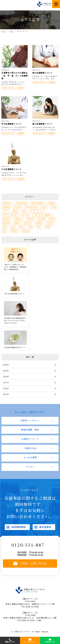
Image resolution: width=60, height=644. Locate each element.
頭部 (24, 211)
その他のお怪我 (31, 207)
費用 (31, 226)
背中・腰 (25, 215)
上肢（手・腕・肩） (10, 215)
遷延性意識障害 (38, 203)
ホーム (3, 31)
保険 (4, 226)
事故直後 (6, 219)
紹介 (4, 230)
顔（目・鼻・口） (37, 211)
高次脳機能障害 (21, 203)
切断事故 (6, 207)
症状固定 (26, 230)
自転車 (54, 207)
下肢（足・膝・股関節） (42, 215)
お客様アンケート (30, 440)
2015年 (6, 388)
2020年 (6, 364)
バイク (5, 211)
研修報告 (14, 230)
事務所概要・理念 (30, 430)
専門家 (48, 226)
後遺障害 (42, 219)
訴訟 (13, 226)
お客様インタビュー (30, 421)
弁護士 (22, 226)
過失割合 (30, 219)
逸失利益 (27, 223)
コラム (11, 31)
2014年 (6, 394)
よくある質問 (30, 459)
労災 (39, 226)
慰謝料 (17, 223)
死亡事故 (17, 207)
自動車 (15, 211)
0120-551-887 (29, 548)
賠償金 (52, 219)
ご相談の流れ (30, 450)
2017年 (6, 382)
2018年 (6, 376)
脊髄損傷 (51, 203)
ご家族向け (18, 219)
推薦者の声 (7, 203)
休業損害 (39, 223)
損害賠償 (6, 223)
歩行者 (44, 207)
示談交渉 (50, 223)
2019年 (6, 370)
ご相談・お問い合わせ (30, 566)
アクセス (30, 469)
